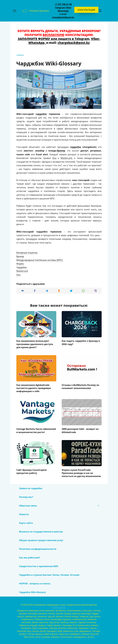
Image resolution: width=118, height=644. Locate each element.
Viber (68, 8)
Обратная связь (28, 505)
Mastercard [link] (66, 158)
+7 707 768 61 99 (63, 4)
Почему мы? (26, 496)
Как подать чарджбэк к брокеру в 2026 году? (81, 342)
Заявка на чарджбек (31, 487)
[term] (27, 253)
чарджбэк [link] (41, 114)
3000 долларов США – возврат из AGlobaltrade (80, 430)
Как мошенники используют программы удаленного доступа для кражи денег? (35, 344)
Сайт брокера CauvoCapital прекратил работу (31, 470)
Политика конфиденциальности (38, 548)
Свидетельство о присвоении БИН (39, 565)
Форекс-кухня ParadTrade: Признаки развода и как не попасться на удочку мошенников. (81, 472)
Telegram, (82, 39)
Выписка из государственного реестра (41, 531)
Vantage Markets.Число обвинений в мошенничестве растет (36, 430)
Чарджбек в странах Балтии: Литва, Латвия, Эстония (49, 574)
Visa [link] (54, 158)
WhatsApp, (37, 43)
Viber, (96, 39)
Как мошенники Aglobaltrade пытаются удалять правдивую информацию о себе (34, 388)
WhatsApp (63, 11)
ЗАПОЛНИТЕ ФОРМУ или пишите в (46, 39)
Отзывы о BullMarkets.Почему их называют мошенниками (80, 386)
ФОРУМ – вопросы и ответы (35, 582)
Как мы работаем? (30, 557)
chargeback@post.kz (63, 17)
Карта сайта (26, 522)
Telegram (60, 8)
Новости (24, 513)
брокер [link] (61, 151)
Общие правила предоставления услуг (41, 539)
